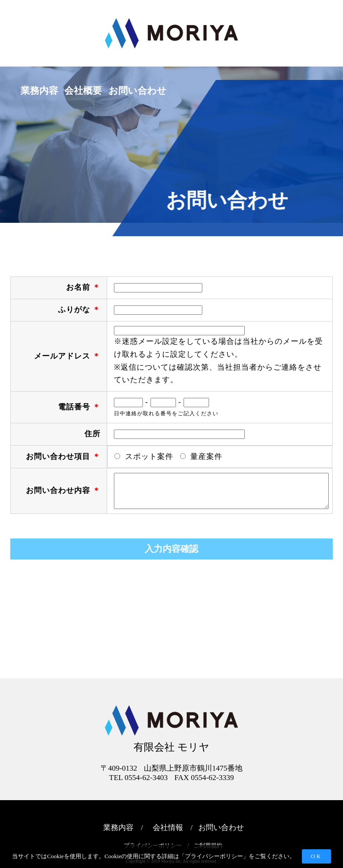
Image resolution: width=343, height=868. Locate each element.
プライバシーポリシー (214, 856)
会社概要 (83, 91)
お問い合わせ (221, 828)
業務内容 (39, 91)
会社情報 (168, 828)
